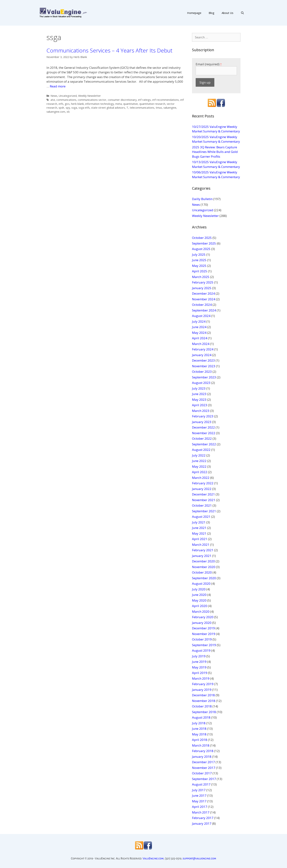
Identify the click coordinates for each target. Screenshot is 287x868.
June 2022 (199, 461)
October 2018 (202, 706)
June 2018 (199, 729)
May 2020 (199, 600)
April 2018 (200, 740)
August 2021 (201, 517)
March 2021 (201, 545)
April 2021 (200, 539)
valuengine (170, 108)
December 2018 (203, 695)
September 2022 (204, 444)
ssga (74, 108)
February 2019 (203, 684)
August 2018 (201, 717)
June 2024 (199, 327)
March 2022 (201, 478)
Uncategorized (68, 96)
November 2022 (204, 433)
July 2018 (199, 723)
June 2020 (199, 595)
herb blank (77, 104)
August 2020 (201, 584)
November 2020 (204, 567)
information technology (100, 104)
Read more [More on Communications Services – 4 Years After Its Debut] (58, 86)
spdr (61, 108)
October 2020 (202, 572)
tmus (159, 108)
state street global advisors (108, 108)
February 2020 (203, 617)
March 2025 (201, 277)
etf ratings (144, 100)
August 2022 (201, 450)
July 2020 (199, 589)
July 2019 (199, 656)
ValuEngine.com (153, 858)
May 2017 (199, 801)
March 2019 (201, 678)
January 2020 (202, 623)
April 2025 (200, 271)
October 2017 (202, 773)
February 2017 (203, 818)
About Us (228, 13)
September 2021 (204, 511)
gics (67, 104)
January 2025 (202, 288)
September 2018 (204, 712)
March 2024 (201, 344)
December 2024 (203, 293)
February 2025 (203, 282)
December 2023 (203, 360)
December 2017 (203, 762)
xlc (68, 112)
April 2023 (200, 405)
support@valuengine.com (199, 858)
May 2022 (199, 466)
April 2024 (200, 338)
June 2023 (199, 394)
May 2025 (199, 266)
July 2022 (199, 455)
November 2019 (204, 634)
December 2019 (203, 628)
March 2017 (201, 812)
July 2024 (199, 321)
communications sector (92, 100)
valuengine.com (56, 112)
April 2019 (200, 673)
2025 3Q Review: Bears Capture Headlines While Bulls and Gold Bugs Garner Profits (215, 152)
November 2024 (204, 299)
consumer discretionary (122, 100)
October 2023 (202, 372)
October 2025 (202, 238)
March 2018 (201, 745)
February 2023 (203, 416)
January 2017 (202, 823)
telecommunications (142, 108)
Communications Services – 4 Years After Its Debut (109, 50)
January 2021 (202, 556)
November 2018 (204, 701)
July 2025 (199, 254)
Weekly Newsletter (90, 96)
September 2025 (204, 243)
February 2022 (203, 483)
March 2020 (201, 611)
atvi (53, 100)
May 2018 (199, 734)
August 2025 (201, 249)
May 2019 (199, 667)
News (54, 96)
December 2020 (203, 561)
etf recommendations (166, 100)
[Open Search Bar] (242, 13)
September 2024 (204, 310)
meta (119, 104)
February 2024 (203, 349)
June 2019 (199, 662)
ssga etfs (84, 108)
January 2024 (202, 355)
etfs (61, 104)
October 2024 (202, 305)
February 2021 (203, 550)
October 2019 (202, 639)
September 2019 (204, 645)
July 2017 (199, 790)
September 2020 (204, 578)
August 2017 (201, 784)
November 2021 (204, 500)
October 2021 (202, 505)
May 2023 (199, 400)
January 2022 (202, 489)
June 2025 (199, 260)
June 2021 (199, 528)
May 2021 (199, 533)
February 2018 (203, 751)
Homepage (194, 13)
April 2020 (200, 606)
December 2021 (203, 494)
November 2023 (204, 366)
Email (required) (209, 64)
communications (66, 100)
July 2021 (199, 522)
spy (68, 108)
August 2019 (201, 650)
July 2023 (199, 388)
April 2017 (200, 807)
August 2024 (201, 316)
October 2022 (202, 438)
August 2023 (201, 383)
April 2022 (200, 472)
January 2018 (202, 757)
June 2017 (199, 795)
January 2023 (202, 422)
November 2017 (204, 768)
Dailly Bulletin (202, 199)
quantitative (131, 104)
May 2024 (199, 333)
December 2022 (203, 427)
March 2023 (201, 411)
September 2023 (204, 377)
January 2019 (202, 690)
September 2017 (204, 779)
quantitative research (152, 104)
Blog (211, 13)
